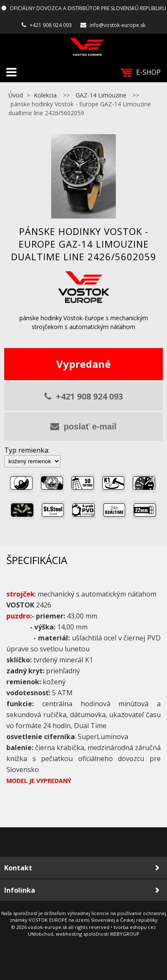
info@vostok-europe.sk (118, 25)
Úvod (16, 95)
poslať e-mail (83, 427)
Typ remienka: (27, 450)
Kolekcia (45, 95)
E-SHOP (141, 72)
